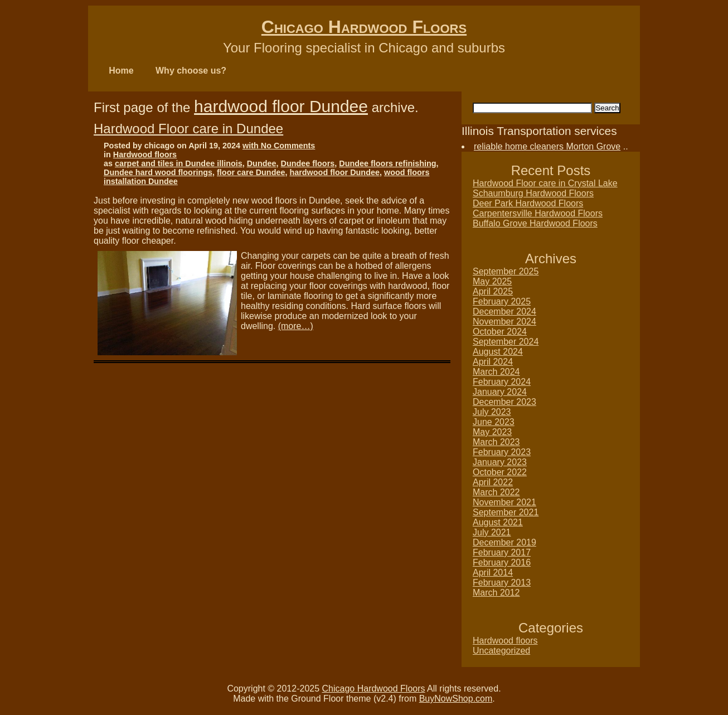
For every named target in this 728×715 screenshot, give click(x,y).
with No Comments (279, 146)
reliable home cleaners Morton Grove (547, 146)
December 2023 (504, 402)
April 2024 (493, 362)
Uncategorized (501, 651)
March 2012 (496, 593)
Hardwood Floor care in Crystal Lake (545, 183)
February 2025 (502, 301)
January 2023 (500, 462)
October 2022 (500, 472)
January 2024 (500, 392)
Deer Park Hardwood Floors (528, 203)
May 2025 (492, 281)
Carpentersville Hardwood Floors (538, 213)
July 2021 (492, 532)
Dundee (262, 163)
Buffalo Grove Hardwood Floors (535, 223)
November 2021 (504, 502)
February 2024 (502, 382)
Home (121, 71)
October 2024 (500, 332)
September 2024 (506, 342)
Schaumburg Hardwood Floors (533, 193)
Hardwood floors (145, 154)
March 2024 (496, 372)
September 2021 (506, 512)
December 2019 (504, 542)
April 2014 (493, 573)
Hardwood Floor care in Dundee (188, 129)
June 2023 (494, 422)
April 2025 (493, 291)
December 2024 (504, 311)
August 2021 (498, 522)
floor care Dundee (251, 172)
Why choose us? (191, 71)
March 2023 (496, 442)
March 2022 (496, 492)
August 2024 (498, 352)
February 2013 (502, 583)
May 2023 (492, 432)
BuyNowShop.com (456, 699)
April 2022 (493, 482)
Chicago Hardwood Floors (364, 27)
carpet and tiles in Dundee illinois (179, 163)
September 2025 (506, 271)
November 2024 (504, 322)
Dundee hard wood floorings (158, 172)
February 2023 (502, 452)
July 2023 (492, 412)
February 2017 (502, 552)
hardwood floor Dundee (281, 106)
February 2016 (502, 562)
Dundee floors (308, 163)
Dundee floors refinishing (387, 163)
